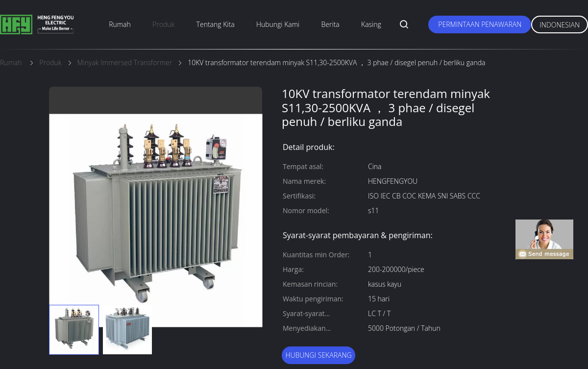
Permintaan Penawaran (480, 24)
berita (331, 24)
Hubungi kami (278, 24)
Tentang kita (216, 24)
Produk (163, 24)
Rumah (120, 24)
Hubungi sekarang (318, 355)
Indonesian (560, 25)
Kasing (371, 24)
